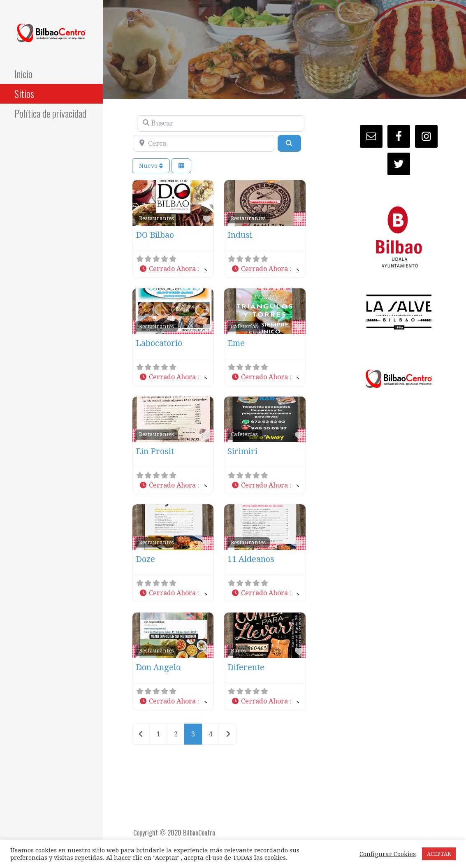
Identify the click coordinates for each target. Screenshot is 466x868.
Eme (236, 343)
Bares (238, 650)
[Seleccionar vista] (181, 166)
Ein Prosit (155, 451)
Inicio (23, 74)
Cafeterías (244, 326)
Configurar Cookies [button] (388, 854)
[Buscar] (221, 123)
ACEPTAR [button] (439, 854)
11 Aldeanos (251, 559)
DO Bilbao (155, 235)
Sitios (24, 93)
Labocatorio (159, 343)
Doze (145, 559)
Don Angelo (158, 667)
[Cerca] (204, 143)
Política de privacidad (50, 113)
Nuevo (151, 166)
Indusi (240, 235)
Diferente (246, 667)
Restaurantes (156, 218)
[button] (173, 269)
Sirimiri (242, 451)
